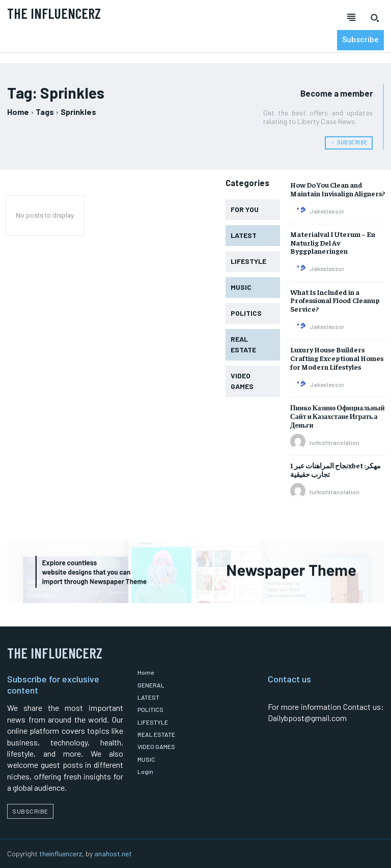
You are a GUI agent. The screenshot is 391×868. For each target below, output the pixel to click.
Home (18, 112)
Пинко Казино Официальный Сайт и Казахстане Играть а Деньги (338, 415)
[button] (375, 18)
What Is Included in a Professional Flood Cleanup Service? (335, 300)
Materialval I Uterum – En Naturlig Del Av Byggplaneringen (333, 242)
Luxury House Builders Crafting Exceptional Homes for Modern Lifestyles (337, 357)
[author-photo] (299, 210)
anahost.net (113, 852)
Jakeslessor (327, 211)
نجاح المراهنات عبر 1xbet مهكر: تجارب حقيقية (336, 469)
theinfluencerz (61, 852)
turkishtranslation (334, 442)
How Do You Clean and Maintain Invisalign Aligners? (338, 188)
